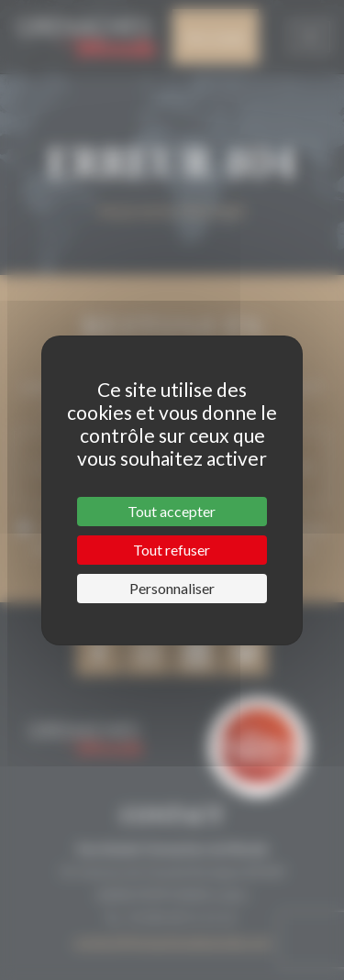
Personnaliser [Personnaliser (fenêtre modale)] (172, 588)
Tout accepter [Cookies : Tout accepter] (172, 511)
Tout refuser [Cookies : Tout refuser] (172, 550)
